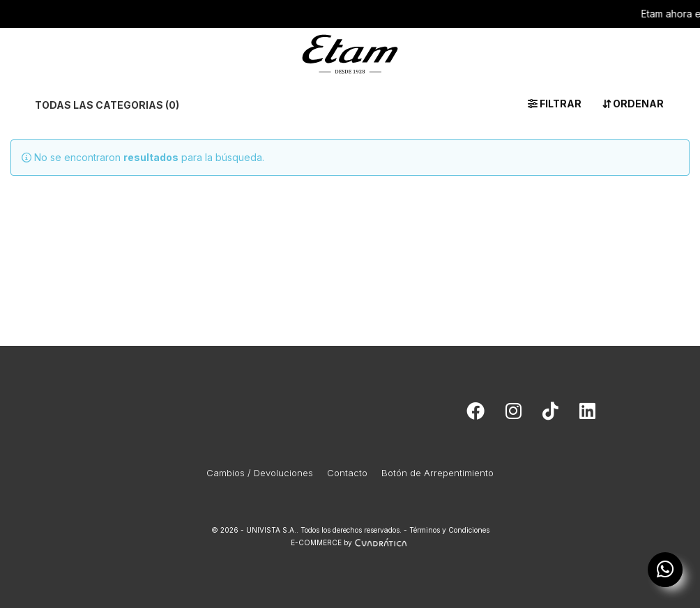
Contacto (347, 473)
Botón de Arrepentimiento (438, 473)
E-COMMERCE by (350, 542)
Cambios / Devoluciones (260, 473)
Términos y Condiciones (449, 530)
